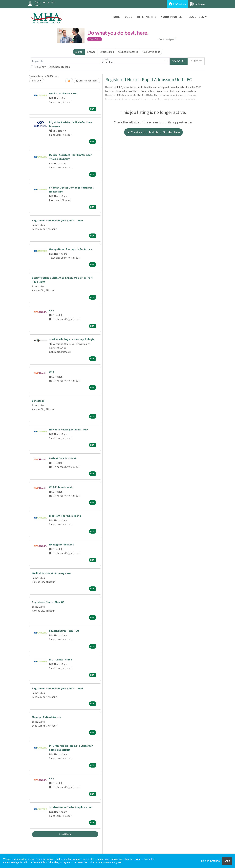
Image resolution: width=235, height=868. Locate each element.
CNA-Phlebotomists (61, 487)
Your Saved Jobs (151, 52)
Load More (65, 834)
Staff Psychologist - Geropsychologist (72, 339)
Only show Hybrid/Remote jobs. (52, 67)
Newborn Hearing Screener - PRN (69, 429)
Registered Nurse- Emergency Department (58, 220)
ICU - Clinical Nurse (61, 659)
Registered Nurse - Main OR (48, 602)
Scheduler (38, 401)
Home (116, 17)
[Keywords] (65, 61)
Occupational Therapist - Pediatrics (70, 249)
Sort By (36, 81)
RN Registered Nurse (62, 544)
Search (79, 52)
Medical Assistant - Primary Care (51, 573)
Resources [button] (195, 17)
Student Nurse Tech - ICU (64, 631)
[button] (196, 61)
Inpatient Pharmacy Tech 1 (65, 516)
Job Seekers (177, 4)
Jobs (128, 17)
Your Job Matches (128, 52)
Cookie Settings (210, 861)
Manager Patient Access (46, 717)
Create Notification (87, 81)
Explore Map (107, 52)
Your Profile (172, 17)
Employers (198, 4)
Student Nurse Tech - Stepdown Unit (71, 807)
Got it (227, 861)
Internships (147, 17)
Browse (91, 52)
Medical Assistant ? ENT (63, 93)
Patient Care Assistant (63, 458)
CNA (52, 310)
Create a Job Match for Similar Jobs (153, 132)
